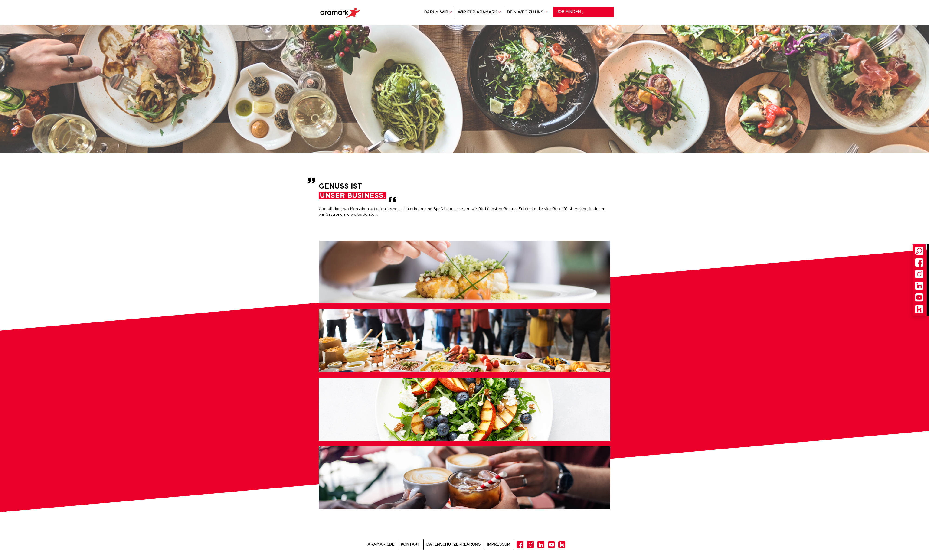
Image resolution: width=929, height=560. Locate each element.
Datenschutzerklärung (453, 544)
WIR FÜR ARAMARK (477, 12)
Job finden (569, 12)
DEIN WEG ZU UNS (525, 12)
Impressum (499, 544)
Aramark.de (381, 544)
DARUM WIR (436, 12)
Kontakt (410, 544)
